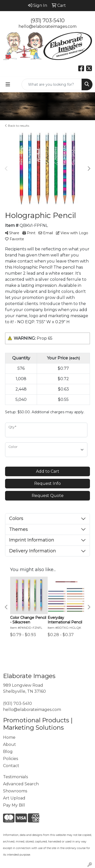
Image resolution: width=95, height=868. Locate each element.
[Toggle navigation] (8, 84)
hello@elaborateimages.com (48, 26)
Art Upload (14, 798)
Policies (11, 759)
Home (9, 737)
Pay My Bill (14, 805)
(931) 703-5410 (48, 20)
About (9, 744)
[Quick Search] (52, 84)
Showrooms (15, 791)
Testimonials (15, 777)
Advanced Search (21, 784)
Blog (8, 752)
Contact (11, 766)
